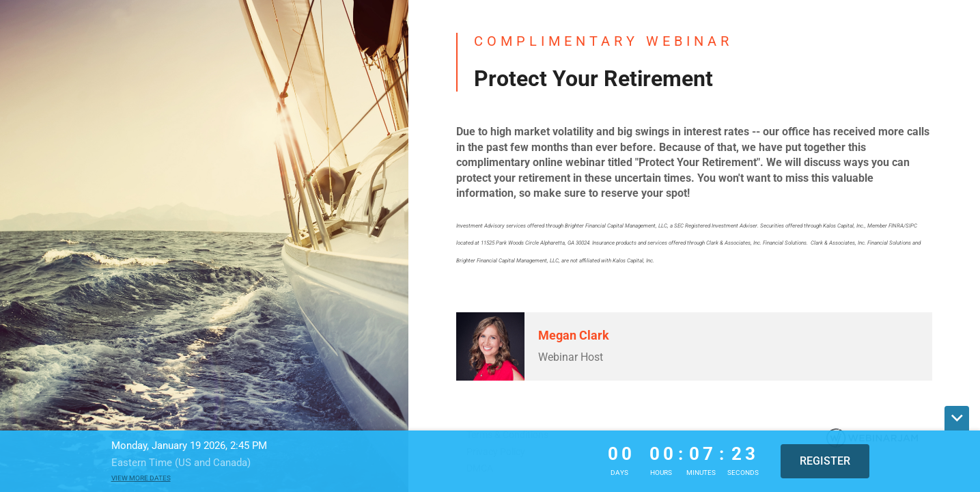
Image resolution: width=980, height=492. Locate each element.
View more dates (141, 478)
